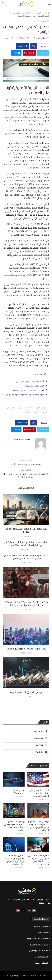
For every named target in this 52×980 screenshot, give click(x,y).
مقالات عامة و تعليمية (39, 945)
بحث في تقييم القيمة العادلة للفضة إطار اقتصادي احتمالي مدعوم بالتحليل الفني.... (26, 557)
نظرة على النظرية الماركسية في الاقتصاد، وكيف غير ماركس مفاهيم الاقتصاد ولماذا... (26, 604)
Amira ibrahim (40, 38)
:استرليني (45, 412)
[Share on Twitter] (43, 53)
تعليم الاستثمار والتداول (39, 951)
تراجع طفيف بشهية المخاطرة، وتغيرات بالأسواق (25, 395)
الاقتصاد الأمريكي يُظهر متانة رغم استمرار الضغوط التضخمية (39, 793)
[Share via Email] (16, 53)
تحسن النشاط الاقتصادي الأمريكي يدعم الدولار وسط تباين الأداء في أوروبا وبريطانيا (39, 860)
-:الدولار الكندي (12, 408)
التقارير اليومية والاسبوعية (20, 13)
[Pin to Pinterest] (29, 53)
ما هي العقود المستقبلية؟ (18, 792)
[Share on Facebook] (22, 46)
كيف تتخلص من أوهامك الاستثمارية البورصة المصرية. (26, 530)
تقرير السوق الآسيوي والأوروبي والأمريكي (26, 649)
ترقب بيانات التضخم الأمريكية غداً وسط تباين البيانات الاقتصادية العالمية (14, 826)
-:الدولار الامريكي (27, 408)
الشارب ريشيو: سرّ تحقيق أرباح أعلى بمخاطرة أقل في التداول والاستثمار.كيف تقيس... (26, 544)
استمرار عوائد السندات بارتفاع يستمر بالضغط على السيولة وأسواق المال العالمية (15, 860)
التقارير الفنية (43, 933)
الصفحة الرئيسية (43, 13)
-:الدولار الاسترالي (42, 408)
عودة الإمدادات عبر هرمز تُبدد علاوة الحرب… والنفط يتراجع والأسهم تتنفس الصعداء (38, 826)
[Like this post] (33, 46)
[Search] (3, 4)
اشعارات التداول (42, 957)
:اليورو (35, 412)
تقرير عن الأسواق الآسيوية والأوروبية (26, 692)
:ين (28, 412)
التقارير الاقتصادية (41, 927)
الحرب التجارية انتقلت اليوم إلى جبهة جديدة (27, 390)
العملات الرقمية (42, 963)
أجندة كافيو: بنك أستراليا (34, 386)
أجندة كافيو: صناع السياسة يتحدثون (30, 382)
